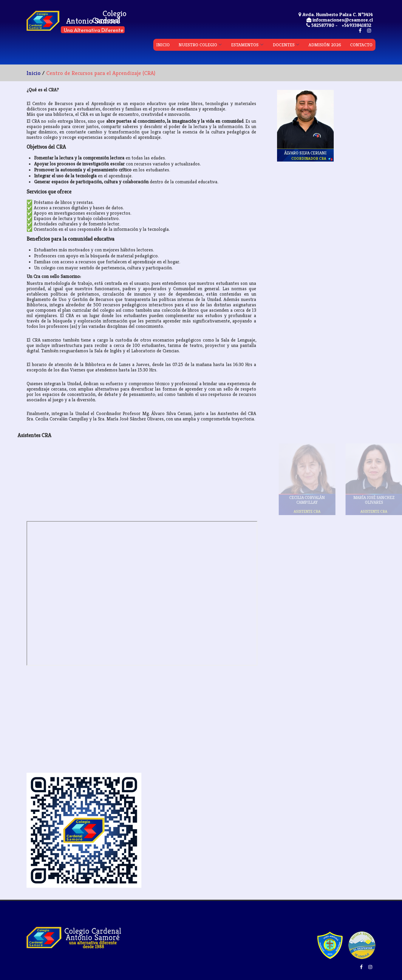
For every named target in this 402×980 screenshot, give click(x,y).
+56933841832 (357, 25)
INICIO (163, 45)
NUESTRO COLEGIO (198, 45)
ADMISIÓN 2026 (325, 45)
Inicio (34, 73)
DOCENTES (284, 45)
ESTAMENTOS (245, 45)
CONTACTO (361, 45)
